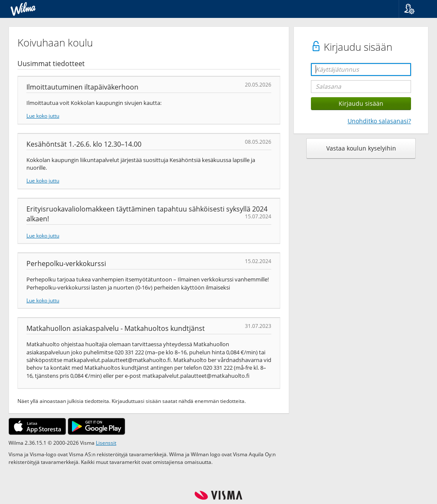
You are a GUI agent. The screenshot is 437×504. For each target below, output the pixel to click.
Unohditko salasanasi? (379, 121)
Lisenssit (106, 443)
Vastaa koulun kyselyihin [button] (361, 148)
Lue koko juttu (43, 116)
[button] (415, 9)
